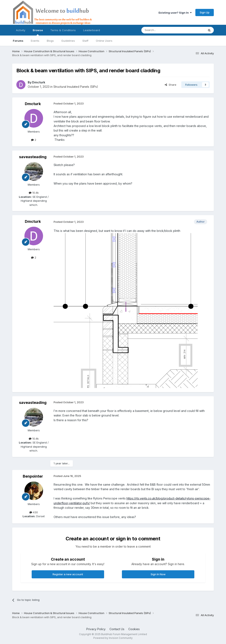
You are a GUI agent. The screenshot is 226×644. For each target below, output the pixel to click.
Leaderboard (92, 30)
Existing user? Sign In (175, 13)
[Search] (162, 30)
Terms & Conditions (63, 30)
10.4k (34, 193)
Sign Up (205, 12)
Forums (18, 41)
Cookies (134, 629)
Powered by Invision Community (113, 638)
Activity (21, 30)
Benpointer (33, 476)
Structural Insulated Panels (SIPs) (76, 87)
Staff (85, 41)
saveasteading (33, 157)
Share (171, 85)
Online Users (104, 41)
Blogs (50, 41)
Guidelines (68, 41)
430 (34, 512)
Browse (38, 32)
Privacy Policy (96, 629)
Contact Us (117, 629)
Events (35, 41)
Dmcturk (39, 82)
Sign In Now (158, 574)
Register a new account (68, 574)
